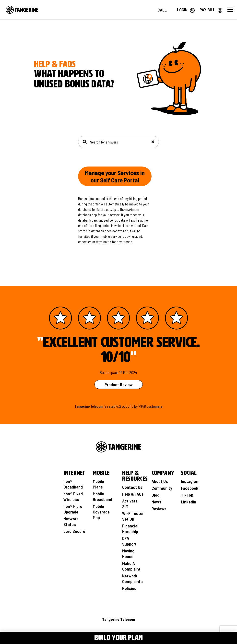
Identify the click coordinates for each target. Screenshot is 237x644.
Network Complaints (132, 578)
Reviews (159, 509)
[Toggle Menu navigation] (32, 637)
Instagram (190, 481)
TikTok (187, 495)
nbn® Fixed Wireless (73, 496)
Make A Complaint (131, 566)
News (156, 502)
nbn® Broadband (73, 484)
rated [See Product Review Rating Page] (111, 406)
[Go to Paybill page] (211, 10)
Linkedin (189, 502)
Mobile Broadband (102, 496)
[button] (230, 10)
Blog (155, 495)
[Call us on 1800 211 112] (162, 10)
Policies (129, 588)
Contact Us (132, 487)
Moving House (128, 554)
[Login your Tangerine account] (186, 10)
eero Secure (74, 531)
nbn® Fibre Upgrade (73, 509)
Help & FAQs (133, 494)
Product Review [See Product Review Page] (119, 384)
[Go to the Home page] (22, 10)
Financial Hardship (130, 529)
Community (162, 488)
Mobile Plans (98, 484)
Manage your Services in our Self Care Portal (115, 176)
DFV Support (129, 541)
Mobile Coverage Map (101, 512)
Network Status (71, 521)
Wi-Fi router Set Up (133, 516)
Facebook (190, 488)
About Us (160, 481)
